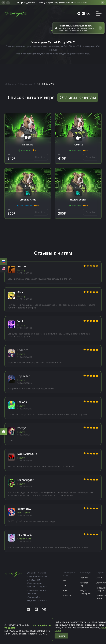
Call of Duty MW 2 (45, 84)
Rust (65, 591)
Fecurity (21, 270)
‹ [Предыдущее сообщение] (3, 3)
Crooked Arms (24, 538)
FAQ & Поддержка (86, 592)
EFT (64, 580)
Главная (10, 84)
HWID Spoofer (24, 513)
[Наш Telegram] (29, 609)
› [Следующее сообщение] (8, 3)
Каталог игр (26, 84)
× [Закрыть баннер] (103, 3)
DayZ (65, 585)
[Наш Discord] (36, 609)
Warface (67, 596)
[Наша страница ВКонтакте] (44, 609)
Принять (61, 636)
